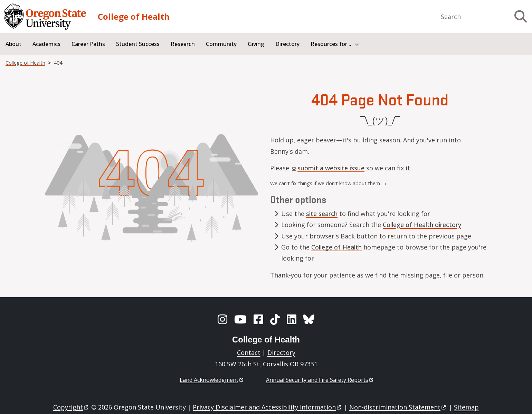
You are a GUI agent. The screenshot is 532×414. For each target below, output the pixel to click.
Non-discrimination (398, 407)
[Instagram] (222, 319)
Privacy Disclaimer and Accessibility (268, 407)
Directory (281, 352)
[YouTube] (240, 319)
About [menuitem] (13, 44)
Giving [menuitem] (256, 44)
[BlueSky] (309, 319)
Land (212, 380)
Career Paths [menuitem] (88, 44)
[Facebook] (258, 319)
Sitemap (466, 407)
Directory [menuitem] (287, 44)
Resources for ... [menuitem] (332, 44)
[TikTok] (275, 319)
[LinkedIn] (292, 319)
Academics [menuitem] (46, 44)
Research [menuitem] (183, 44)
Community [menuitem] (221, 44)
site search (322, 214)
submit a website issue (328, 168)
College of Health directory (422, 225)
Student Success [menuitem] (138, 44)
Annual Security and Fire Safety (320, 380)
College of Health (134, 17)
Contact (249, 352)
